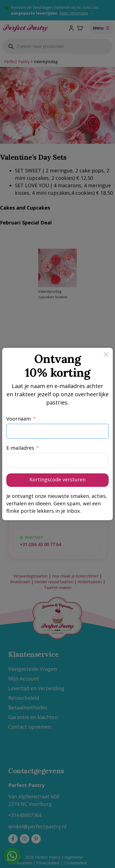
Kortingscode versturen (57, 479)
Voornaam (19, 419)
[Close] (106, 354)
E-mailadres (20, 448)
